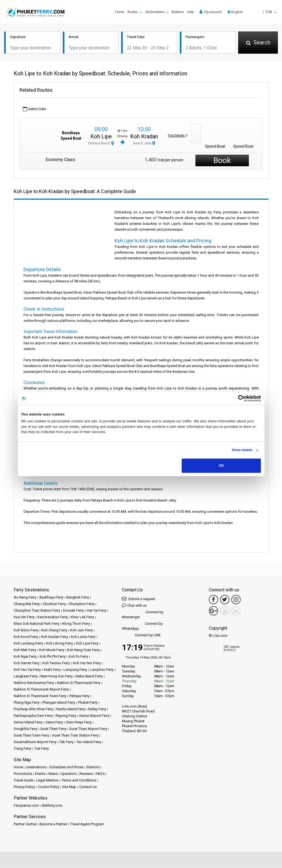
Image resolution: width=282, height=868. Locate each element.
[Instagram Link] (236, 600)
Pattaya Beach (101, 144)
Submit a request (139, 599)
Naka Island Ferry (89, 676)
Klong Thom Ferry (76, 624)
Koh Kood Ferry (26, 637)
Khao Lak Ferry (82, 617)
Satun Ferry (54, 722)
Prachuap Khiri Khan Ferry (34, 709)
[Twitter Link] (225, 600)
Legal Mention (47, 780)
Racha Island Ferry (71, 709)
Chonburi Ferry (54, 604)
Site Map (69, 787)
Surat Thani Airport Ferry (88, 729)
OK (221, 466)
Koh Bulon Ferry (26, 630)
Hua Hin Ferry (24, 617)
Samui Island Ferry (28, 722)
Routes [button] (133, 12)
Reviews (86, 774)
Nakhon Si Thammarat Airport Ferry (41, 690)
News (53, 774)
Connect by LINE (141, 636)
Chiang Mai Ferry (27, 604)
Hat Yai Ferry (97, 611)
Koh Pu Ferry (78, 657)
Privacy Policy (24, 787)
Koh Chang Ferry (54, 630)
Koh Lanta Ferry (83, 637)
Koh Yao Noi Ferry (87, 663)
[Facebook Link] (213, 600)
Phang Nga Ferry (27, 703)
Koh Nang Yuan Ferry (83, 650)
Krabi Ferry (52, 670)
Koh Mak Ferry (25, 650)
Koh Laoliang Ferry (28, 644)
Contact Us (88, 787)
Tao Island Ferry (89, 742)
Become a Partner (53, 824)
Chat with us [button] (134, 605)
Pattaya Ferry (79, 696)
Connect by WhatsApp (142, 626)
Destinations (36, 767)
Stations (178, 12)
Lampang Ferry (75, 670)
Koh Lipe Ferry (87, 644)
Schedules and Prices (66, 767)
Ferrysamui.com (26, 806)
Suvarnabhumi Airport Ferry (35, 742)
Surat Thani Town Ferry (31, 736)
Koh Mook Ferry (52, 650)
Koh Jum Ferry (81, 630)
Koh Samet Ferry (27, 663)
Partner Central (25, 824)
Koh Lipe (101, 137)
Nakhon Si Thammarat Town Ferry (40, 696)
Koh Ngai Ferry (25, 657)
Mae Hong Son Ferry (57, 676)
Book (222, 161)
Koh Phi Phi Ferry (53, 657)
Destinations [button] (155, 12)
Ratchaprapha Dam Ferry (33, 716)
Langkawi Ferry (26, 676)
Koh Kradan (144, 137)
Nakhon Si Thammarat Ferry (79, 683)
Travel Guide (23, 780)
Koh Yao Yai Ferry (27, 670)
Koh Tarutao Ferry (56, 663)
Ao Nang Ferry (25, 598)
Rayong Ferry (66, 716)
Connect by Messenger (143, 615)
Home (119, 12)
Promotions (23, 774)
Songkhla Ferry (25, 729)
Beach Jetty (144, 144)
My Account (211, 12)
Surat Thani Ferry (53, 729)
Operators (69, 774)
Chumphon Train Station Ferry (37, 611)
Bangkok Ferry (78, 598)
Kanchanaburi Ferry (53, 617)
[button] (252, 12)
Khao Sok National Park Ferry (36, 624)
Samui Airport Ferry (94, 716)
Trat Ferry (42, 749)
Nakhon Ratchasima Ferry (34, 683)
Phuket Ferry (88, 703)
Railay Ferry (97, 709)
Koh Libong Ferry (59, 644)
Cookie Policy (49, 787)
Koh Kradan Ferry (55, 637)
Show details (242, 450)
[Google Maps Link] (213, 611)
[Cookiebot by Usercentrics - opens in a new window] (237, 398)
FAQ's (100, 774)
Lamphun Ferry (102, 670)
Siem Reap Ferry (79, 722)
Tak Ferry (66, 742)
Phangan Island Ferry (59, 703)
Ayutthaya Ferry (51, 598)
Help (190, 12)
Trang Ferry (22, 749)
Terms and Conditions (79, 780)
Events (40, 774)
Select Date (34, 109)
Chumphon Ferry (81, 604)
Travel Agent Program (87, 824)
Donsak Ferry (73, 611)
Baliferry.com (52, 806)
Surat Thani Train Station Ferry (75, 736)
